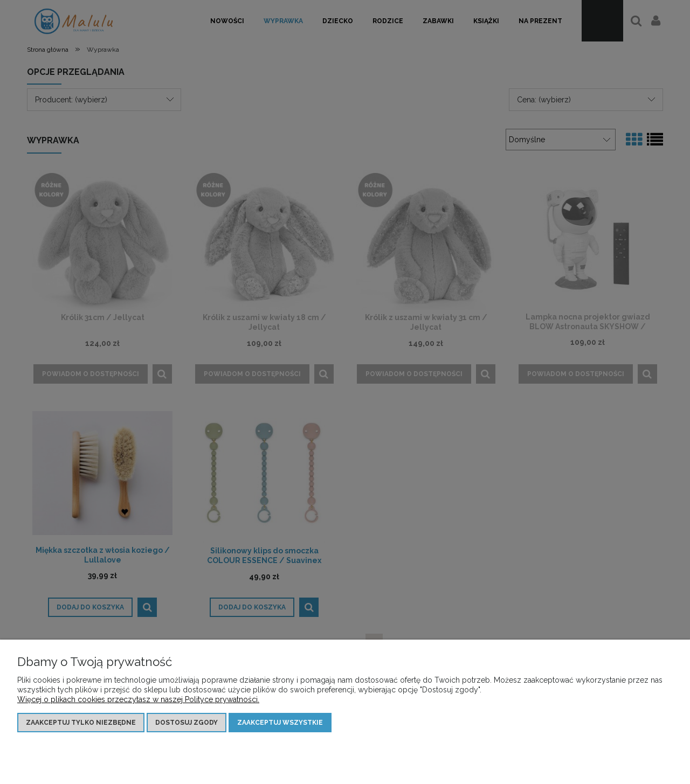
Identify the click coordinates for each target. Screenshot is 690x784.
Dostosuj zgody (187, 723)
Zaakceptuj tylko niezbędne (81, 723)
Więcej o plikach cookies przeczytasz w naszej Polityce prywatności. (138, 699)
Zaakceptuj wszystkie (280, 723)
